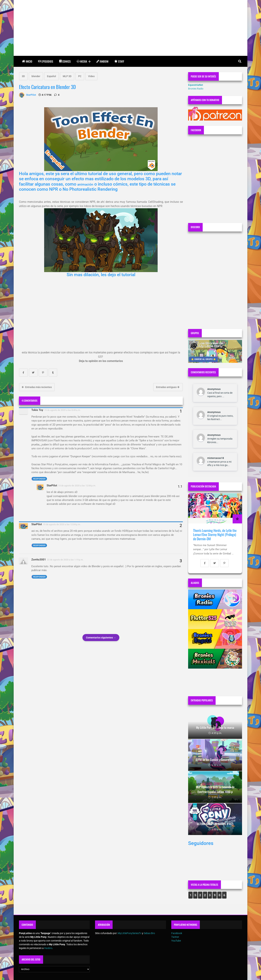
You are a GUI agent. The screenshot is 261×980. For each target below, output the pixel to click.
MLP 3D (67, 76)
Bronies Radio (196, 89)
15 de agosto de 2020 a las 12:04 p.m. (62, 524)
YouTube (176, 941)
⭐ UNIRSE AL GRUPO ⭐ (203, 359)
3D (23, 76)
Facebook (177, 933)
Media (84, 61)
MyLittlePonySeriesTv (130, 933)
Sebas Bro (149, 933)
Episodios (46, 61)
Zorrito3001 (39, 560)
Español (52, 76)
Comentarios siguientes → (101, 638)
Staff (119, 61)
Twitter (175, 937)
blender (36, 76)
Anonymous (214, 389)
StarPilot (52, 485)
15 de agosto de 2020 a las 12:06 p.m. (77, 486)
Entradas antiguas (168, 387)
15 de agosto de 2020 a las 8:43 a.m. (62, 410)
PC (80, 76)
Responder (39, 479)
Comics (65, 61)
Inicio (27, 61)
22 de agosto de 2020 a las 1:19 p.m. (65, 560)
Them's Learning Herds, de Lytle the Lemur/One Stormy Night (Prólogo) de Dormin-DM (215, 535)
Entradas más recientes (37, 387)
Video (91, 76)
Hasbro (48, 948)
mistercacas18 (216, 458)
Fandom (102, 61)
